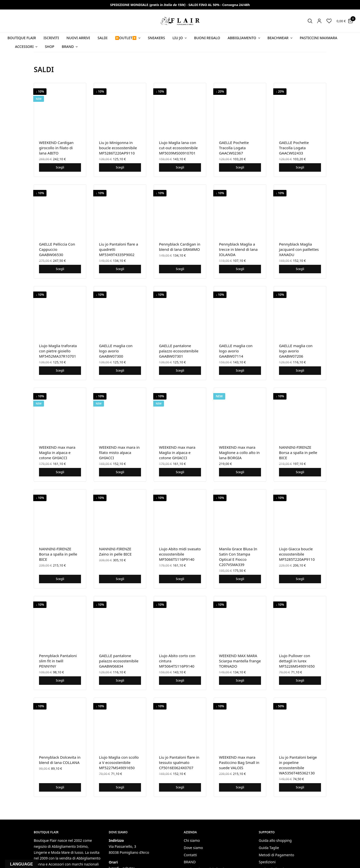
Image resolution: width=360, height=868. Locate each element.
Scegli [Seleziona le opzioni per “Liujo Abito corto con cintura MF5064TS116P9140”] (180, 680)
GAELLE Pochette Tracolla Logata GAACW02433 (294, 148)
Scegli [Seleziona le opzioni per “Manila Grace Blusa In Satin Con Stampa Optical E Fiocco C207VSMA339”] (240, 579)
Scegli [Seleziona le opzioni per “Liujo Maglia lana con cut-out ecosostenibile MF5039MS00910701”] (180, 167)
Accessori (24, 47)
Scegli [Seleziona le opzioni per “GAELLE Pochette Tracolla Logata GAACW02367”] (240, 167)
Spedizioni (267, 862)
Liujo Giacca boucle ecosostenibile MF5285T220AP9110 (297, 554)
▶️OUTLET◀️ (126, 38)
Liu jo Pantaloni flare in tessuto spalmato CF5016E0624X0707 (179, 762)
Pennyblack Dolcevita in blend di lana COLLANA (60, 760)
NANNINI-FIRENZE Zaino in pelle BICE (115, 551)
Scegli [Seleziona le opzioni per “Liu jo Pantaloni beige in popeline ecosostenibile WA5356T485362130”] (300, 787)
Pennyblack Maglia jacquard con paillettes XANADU (299, 249)
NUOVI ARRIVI (78, 38)
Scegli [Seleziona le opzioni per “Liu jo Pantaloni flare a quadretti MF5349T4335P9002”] (120, 269)
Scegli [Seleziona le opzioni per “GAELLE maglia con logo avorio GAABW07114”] (240, 370)
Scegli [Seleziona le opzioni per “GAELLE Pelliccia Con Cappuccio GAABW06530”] (60, 269)
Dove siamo (193, 848)
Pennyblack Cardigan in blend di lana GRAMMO (180, 247)
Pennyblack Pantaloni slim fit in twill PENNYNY (58, 661)
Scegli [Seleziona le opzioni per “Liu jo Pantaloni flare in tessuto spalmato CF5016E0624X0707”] (180, 787)
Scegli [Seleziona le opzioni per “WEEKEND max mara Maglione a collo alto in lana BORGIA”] (240, 472)
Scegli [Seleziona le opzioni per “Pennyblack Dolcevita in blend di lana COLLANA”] (60, 787)
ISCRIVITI (51, 38)
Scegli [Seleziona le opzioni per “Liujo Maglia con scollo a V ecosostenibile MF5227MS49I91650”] (120, 787)
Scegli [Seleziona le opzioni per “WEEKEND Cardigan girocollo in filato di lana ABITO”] (60, 167)
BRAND (190, 862)
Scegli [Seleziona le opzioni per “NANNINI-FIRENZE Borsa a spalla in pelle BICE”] (300, 472)
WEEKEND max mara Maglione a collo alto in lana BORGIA (239, 452)
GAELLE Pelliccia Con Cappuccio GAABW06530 (57, 249)
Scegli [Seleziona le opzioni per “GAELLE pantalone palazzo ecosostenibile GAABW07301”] (180, 370)
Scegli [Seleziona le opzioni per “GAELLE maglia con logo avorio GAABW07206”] (300, 370)
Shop (49, 47)
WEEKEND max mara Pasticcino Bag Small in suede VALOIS (239, 762)
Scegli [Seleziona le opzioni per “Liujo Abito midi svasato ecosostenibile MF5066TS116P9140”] (180, 579)
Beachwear (278, 38)
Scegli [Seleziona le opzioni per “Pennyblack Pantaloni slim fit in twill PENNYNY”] (60, 680)
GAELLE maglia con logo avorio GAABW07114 (236, 351)
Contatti (190, 855)
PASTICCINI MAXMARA (318, 38)
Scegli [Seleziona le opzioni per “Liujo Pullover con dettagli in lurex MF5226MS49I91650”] (300, 680)
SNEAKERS (156, 38)
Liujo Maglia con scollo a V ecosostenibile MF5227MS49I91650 (119, 762)
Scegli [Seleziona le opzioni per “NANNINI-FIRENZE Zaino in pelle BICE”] (120, 579)
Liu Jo (178, 38)
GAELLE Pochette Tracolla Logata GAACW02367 (234, 148)
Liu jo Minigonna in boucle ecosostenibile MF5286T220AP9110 (118, 148)
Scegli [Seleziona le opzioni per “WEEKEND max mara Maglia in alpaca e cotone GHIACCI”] (60, 472)
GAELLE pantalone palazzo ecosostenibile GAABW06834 (119, 661)
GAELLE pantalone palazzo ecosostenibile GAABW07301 (179, 351)
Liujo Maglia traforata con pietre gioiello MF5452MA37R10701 (58, 351)
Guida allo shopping (275, 840)
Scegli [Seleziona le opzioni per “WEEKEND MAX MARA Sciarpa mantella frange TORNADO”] (240, 680)
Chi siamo (192, 840)
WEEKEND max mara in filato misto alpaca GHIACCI (119, 452)
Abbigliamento (242, 38)
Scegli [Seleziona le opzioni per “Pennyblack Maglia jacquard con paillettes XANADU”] (300, 269)
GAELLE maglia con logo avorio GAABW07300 (116, 351)
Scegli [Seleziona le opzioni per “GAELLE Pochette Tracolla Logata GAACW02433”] (300, 167)
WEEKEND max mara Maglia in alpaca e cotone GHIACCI (57, 452)
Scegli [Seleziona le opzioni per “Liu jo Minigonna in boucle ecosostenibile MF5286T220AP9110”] (120, 167)
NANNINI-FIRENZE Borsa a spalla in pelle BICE (298, 452)
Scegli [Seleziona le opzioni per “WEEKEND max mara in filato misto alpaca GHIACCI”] (120, 472)
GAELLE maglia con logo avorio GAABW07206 (296, 351)
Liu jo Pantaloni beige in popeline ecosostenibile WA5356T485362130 (298, 765)
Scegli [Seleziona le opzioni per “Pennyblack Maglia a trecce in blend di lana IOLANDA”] (240, 269)
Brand (68, 47)
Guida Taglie (269, 848)
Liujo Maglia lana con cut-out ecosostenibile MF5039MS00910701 (178, 148)
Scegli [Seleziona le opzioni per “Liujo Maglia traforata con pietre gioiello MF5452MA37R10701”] (60, 370)
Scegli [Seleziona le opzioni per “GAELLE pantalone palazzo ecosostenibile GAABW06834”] (120, 680)
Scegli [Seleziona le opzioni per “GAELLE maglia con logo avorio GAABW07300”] (120, 370)
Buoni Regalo (207, 38)
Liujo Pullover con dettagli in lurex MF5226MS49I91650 (297, 661)
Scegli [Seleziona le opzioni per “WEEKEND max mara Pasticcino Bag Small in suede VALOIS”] (240, 787)
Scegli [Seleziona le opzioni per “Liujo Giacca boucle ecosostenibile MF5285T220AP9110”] (300, 579)
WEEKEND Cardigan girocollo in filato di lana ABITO (56, 148)
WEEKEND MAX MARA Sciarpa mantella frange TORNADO (240, 661)
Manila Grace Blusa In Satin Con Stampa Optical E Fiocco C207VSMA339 (238, 557)
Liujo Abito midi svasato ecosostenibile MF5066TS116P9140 (180, 554)
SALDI (102, 38)
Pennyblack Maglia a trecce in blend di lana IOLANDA (238, 249)
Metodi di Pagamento (276, 855)
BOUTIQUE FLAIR (22, 38)
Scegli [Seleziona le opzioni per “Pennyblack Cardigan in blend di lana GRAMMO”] (180, 269)
